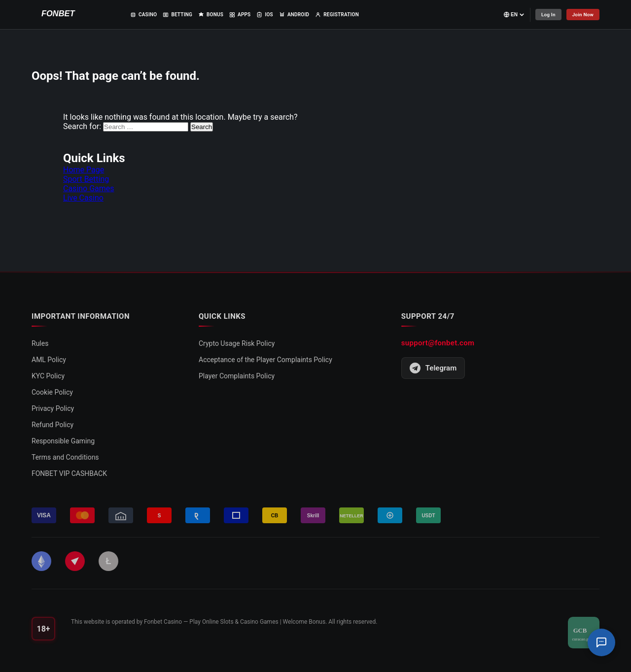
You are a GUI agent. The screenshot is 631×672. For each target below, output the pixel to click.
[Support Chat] (601, 642)
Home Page (84, 170)
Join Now (583, 15)
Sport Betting (86, 179)
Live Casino (83, 198)
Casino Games (89, 188)
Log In (548, 15)
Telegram (433, 368)
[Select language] (514, 15)
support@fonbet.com (438, 343)
